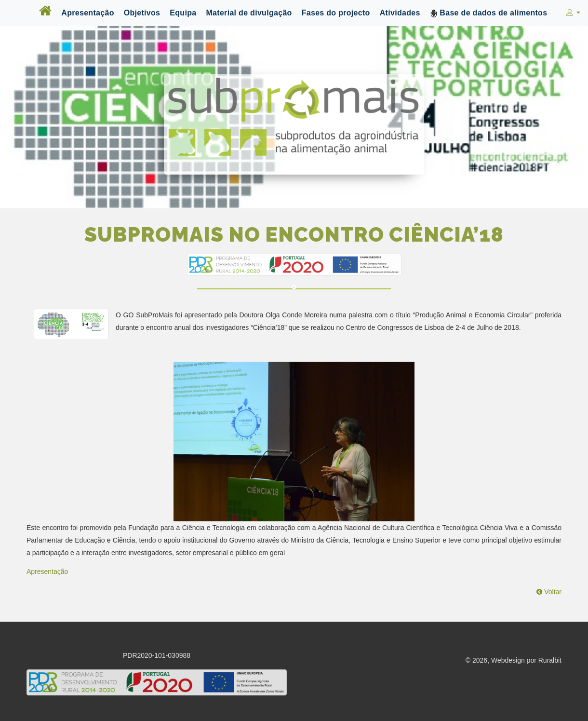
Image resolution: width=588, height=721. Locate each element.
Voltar (549, 592)
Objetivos (142, 13)
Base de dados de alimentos (489, 13)
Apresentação (87, 13)
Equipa (183, 13)
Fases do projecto (336, 13)
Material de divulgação (249, 13)
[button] (572, 13)
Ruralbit (550, 661)
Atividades (400, 13)
